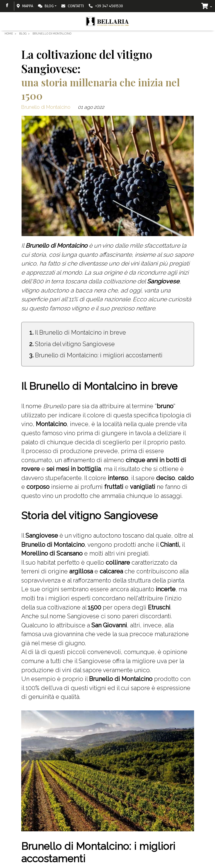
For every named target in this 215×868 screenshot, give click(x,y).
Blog (46, 6)
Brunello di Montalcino (46, 107)
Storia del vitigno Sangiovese (75, 344)
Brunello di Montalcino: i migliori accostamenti (99, 355)
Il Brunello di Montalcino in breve (80, 332)
